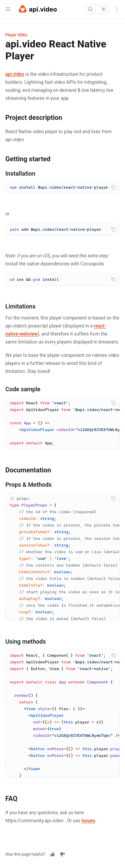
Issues (88, 821)
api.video (15, 74)
